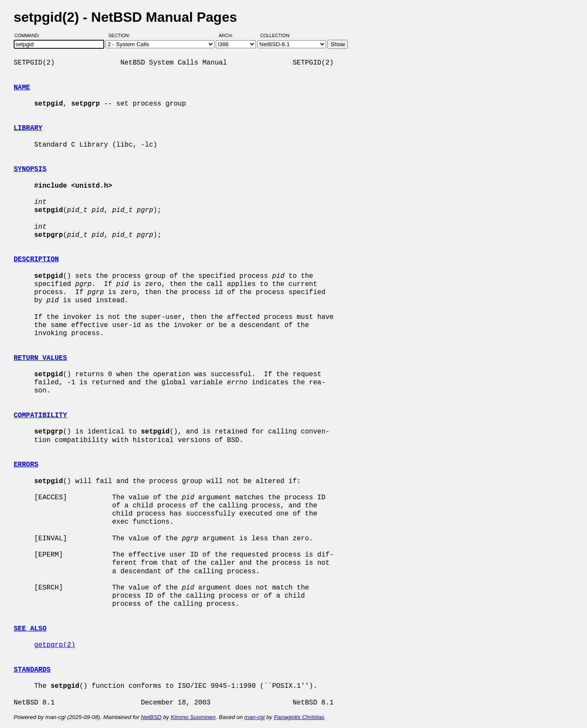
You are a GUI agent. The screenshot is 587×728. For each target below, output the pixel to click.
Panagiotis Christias (299, 717)
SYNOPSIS (30, 169)
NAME (22, 88)
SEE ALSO (30, 629)
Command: (30, 35)
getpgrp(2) (55, 645)
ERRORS (26, 465)
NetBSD (151, 717)
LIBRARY (28, 128)
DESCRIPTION (36, 259)
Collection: (275, 35)
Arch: (230, 35)
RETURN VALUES (40, 358)
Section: (121, 35)
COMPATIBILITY (40, 416)
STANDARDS (32, 670)
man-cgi (254, 717)
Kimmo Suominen (193, 717)
